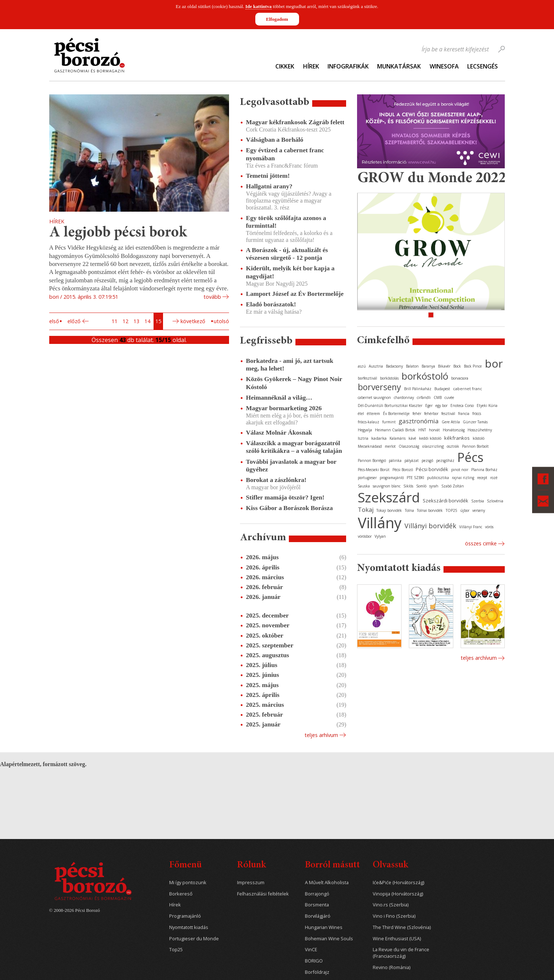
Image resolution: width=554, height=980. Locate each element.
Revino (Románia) (392, 967)
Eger (429, 405)
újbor (465, 510)
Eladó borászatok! (271, 304)
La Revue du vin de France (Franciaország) (401, 953)
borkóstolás (389, 378)
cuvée (449, 397)
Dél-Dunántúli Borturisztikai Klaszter (390, 405)
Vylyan (380, 536)
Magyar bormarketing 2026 (284, 408)
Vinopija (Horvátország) (398, 894)
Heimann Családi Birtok (395, 430)
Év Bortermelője (396, 413)
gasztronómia (419, 421)
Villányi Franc (471, 527)
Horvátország (454, 430)
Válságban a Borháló (274, 140)
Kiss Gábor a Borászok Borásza (289, 508)
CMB (438, 397)
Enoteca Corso (462, 405)
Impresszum (251, 883)
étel (361, 413)
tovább (212, 297)
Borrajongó (317, 894)
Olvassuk (390, 865)
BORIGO (314, 961)
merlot (390, 446)
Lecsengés (483, 66)
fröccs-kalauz (369, 422)
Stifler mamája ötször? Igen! (285, 497)
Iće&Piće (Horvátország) (398, 883)
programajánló (392, 478)
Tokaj (366, 510)
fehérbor (431, 413)
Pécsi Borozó (403, 470)
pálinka (395, 460)
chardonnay (404, 397)
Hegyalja (365, 430)
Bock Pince (473, 366)
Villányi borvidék (430, 526)
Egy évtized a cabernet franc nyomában (285, 154)
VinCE (311, 950)
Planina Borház (484, 470)
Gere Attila (451, 422)
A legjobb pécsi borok (118, 233)
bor (494, 363)
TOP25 (452, 510)
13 (136, 321)
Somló (421, 486)
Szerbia (478, 501)
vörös (489, 527)
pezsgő (427, 460)
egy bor (441, 405)
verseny (479, 510)
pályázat (412, 460)
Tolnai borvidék (430, 510)
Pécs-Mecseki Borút (374, 470)
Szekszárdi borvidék (445, 501)
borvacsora (460, 378)
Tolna (409, 510)
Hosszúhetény (480, 430)
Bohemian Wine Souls (329, 939)
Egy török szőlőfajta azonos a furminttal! (286, 222)
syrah (434, 486)
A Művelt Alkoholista (327, 883)
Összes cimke (481, 543)
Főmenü (185, 865)
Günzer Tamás (475, 422)
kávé (412, 438)
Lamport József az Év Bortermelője (295, 294)
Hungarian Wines (324, 927)
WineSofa (444, 66)
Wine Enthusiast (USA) (397, 939)
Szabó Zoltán (453, 486)
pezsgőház (445, 460)
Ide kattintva (259, 6)
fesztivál (448, 413)
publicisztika (438, 478)
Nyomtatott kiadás (189, 927)
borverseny (379, 387)
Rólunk (251, 865)
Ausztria (376, 366)
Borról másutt (332, 865)
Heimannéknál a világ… (279, 397)
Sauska (364, 486)
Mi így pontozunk (188, 883)
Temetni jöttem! (268, 176)
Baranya (428, 366)
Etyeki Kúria (487, 405)
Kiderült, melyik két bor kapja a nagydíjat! (290, 272)
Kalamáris (398, 438)
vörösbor (365, 536)
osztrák (453, 446)
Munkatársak (399, 66)
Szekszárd (389, 497)
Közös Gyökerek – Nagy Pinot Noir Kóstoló (294, 383)
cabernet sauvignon (374, 397)
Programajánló (185, 916)
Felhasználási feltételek (263, 894)
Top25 (176, 950)
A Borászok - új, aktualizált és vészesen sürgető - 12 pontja (287, 254)
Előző (74, 321)
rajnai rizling (463, 478)
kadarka (379, 438)
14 (147, 321)
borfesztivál (367, 378)
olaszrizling (433, 446)
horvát (434, 430)
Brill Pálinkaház (418, 389)
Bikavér (444, 366)
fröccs (477, 413)
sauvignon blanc (387, 486)
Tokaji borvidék (389, 510)
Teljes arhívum (321, 735)
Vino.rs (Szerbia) (391, 905)
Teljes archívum (479, 658)
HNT (422, 430)
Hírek (311, 66)
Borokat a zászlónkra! (276, 480)
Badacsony (394, 366)
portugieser (367, 478)
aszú (362, 366)
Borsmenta (317, 905)
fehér (417, 413)
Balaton (412, 366)
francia (464, 413)
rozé (494, 478)
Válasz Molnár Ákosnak (279, 432)
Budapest (442, 389)
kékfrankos (457, 438)
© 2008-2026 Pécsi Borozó (75, 910)
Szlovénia (495, 501)
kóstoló (479, 438)
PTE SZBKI (415, 478)
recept (482, 478)
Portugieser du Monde (194, 939)
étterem (373, 413)
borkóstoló (425, 376)
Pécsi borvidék (432, 469)
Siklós (408, 486)
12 (125, 321)
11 (115, 321)
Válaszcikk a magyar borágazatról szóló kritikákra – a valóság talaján (294, 447)
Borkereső (181, 894)
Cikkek (285, 66)
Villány (380, 523)
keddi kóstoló (430, 438)
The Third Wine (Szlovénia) (402, 927)
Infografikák (348, 66)
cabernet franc (468, 389)
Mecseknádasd (370, 446)
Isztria (363, 438)
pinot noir (460, 470)
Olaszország (409, 446)
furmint (389, 422)
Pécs (470, 457)
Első (54, 321)
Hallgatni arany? (269, 186)
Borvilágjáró (318, 916)
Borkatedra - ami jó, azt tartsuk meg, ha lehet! (289, 364)
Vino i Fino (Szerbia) (394, 916)
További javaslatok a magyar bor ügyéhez (291, 465)
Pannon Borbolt (475, 446)
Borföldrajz (317, 972)
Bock (457, 366)
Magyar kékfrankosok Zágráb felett (295, 122)
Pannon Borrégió (372, 460)
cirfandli (424, 397)
